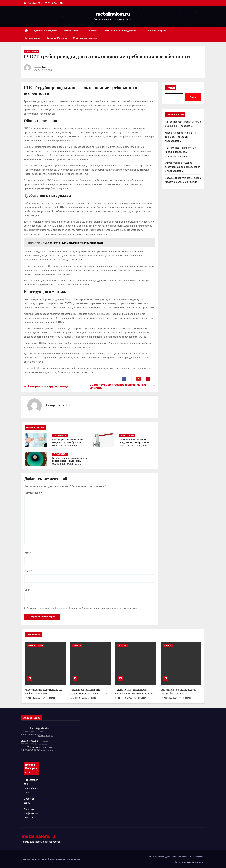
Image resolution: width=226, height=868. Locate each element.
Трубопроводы (33, 38)
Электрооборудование (87, 38)
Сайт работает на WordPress (35, 859)
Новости (92, 31)
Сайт (27, 590)
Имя (28, 553)
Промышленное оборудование (121, 31)
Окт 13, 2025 (59, 464)
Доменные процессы (46, 31)
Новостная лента (35, 645)
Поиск (171, 88)
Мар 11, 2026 (126, 446)
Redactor (46, 67)
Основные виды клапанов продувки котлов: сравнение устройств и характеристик (134, 442)
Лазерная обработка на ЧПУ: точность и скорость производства (181, 137)
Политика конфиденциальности (31, 813)
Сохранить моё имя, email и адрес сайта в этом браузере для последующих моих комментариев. (82, 608)
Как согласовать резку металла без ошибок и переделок (43, 691)
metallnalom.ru (113, 14)
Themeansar (74, 859)
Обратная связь (196, 857)
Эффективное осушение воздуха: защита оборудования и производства (183, 167)
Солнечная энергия (156, 31)
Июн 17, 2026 (59, 446)
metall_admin (141, 446)
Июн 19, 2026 (35, 698)
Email (28, 571)
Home (148, 857)
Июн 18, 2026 (80, 698)
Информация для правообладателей (170, 857)
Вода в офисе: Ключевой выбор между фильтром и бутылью (68, 441)
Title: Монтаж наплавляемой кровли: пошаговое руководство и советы (181, 152)
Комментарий (33, 493)
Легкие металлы (72, 31)
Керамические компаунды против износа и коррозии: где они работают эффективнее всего (70, 461)
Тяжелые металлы (57, 38)
